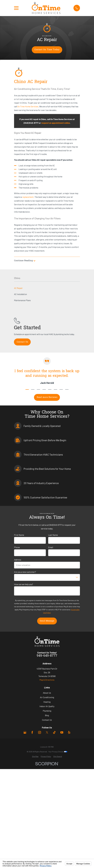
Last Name (53, 535)
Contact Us (47, 720)
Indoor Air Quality (47, 706)
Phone (17, 547)
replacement (28, 197)
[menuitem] (35, 756)
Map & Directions (47, 680)
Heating (47, 702)
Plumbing (47, 711)
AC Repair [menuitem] (18, 288)
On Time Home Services (28, 106)
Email (51, 547)
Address (18, 560)
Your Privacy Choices (58, 752)
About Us (47, 693)
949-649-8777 (47, 656)
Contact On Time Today (47, 50)
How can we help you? (24, 584)
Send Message (47, 621)
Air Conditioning (47, 697)
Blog (47, 715)
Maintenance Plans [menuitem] (22, 300)
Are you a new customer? (25, 572)
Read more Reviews (47, 397)
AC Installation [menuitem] (20, 294)
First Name (19, 535)
